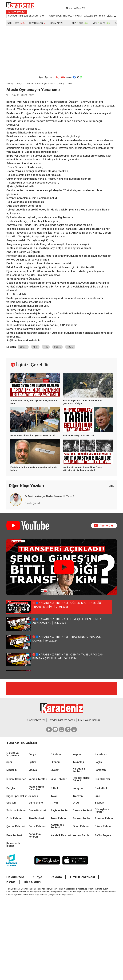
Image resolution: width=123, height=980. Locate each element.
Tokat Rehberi (59, 818)
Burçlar (11, 788)
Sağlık (98, 762)
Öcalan (57, 347)
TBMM (70, 347)
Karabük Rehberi (61, 835)
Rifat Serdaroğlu (40, 83)
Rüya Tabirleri (59, 779)
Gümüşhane (36, 803)
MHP (35, 347)
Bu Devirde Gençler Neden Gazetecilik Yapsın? (50, 496)
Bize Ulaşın (32, 882)
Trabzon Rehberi (16, 810)
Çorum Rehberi (16, 826)
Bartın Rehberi (37, 826)
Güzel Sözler (102, 779)
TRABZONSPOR (54, 16)
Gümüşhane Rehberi (102, 810)
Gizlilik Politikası (82, 877)
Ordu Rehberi (14, 818)
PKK (46, 347)
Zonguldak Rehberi (35, 835)
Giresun (11, 803)
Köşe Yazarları (23, 83)
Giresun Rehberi (82, 810)
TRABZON (23, 16)
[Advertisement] (47, 50)
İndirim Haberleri (16, 779)
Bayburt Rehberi (60, 810)
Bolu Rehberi (14, 835)
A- (46, 77)
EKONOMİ (34, 16)
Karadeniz (101, 754)
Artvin (54, 803)
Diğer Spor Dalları (17, 796)
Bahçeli (23, 347)
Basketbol (101, 788)
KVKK (11, 882)
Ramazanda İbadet (13, 844)
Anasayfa (10, 83)
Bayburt (99, 803)
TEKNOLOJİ (68, 16)
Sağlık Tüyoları (104, 835)
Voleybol (78, 788)
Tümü (111, 486)
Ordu (76, 803)
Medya (33, 770)
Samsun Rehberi (82, 818)
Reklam (56, 877)
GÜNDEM (12, 16)
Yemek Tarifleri (38, 779)
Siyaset (55, 770)
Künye (37, 877)
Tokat (54, 796)
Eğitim (32, 762)
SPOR (42, 16)
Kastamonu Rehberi (57, 826)
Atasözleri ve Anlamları (36, 788)
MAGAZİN (88, 16)
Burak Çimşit (32, 503)
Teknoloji (78, 762)
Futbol (54, 788)
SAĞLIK (79, 16)
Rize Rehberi (36, 818)
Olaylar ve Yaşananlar (13, 754)
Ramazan (100, 770)
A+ (41, 77)
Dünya (32, 754)
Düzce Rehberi (104, 826)
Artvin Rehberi (37, 810)
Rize (97, 796)
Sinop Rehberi (81, 826)
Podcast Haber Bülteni (81, 779)
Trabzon (78, 796)
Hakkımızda (15, 877)
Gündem (56, 754)
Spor (9, 762)
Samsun (33, 796)
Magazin (12, 770)
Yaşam (77, 754)
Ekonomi (56, 762)
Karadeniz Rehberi (79, 770)
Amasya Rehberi (105, 818)
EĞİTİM (98, 16)
